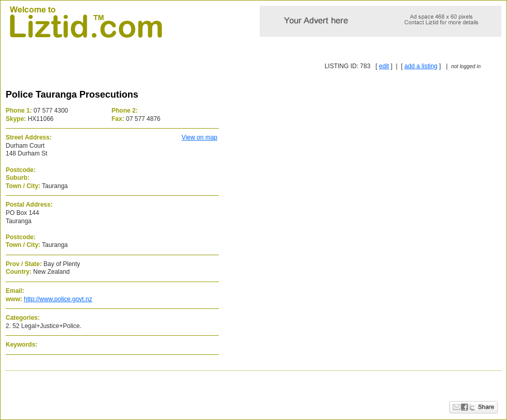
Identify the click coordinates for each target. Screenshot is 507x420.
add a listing (421, 66)
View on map (200, 137)
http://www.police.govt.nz (58, 299)
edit (384, 66)
